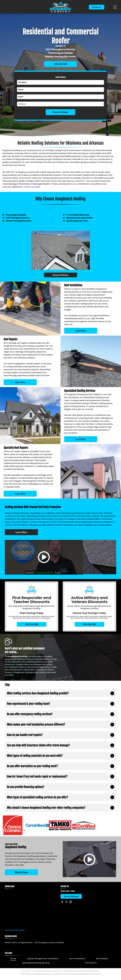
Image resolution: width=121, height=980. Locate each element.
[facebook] (62, 906)
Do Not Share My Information (42, 974)
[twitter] (66, 906)
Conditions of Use (57, 974)
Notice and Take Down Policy (73, 974)
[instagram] (71, 906)
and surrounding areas (15, 934)
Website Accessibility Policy (91, 974)
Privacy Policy (26, 974)
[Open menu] (115, 7)
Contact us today (32, 187)
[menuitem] (13, 962)
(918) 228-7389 (68, 895)
